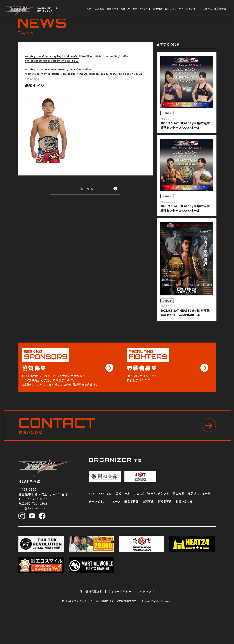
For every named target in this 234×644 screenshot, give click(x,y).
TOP (88, 8)
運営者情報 (220, 8)
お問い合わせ (224, 597)
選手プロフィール (174, 8)
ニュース (207, 8)
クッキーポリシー (120, 625)
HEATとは (99, 8)
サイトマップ (146, 625)
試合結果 (158, 8)
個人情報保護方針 (91, 625)
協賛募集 (224, 539)
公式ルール (113, 8)
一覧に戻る (97, 189)
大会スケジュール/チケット (136, 8)
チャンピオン (193, 8)
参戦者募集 (224, 567)
